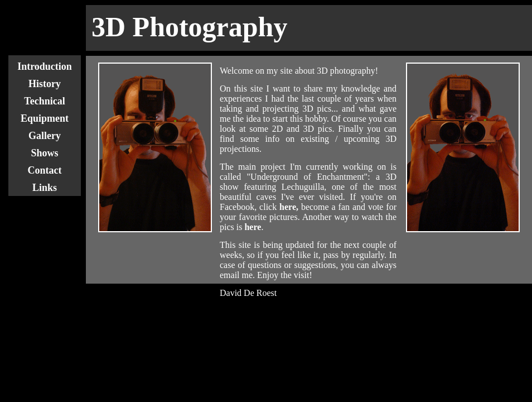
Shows (44, 153)
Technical (44, 101)
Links (45, 188)
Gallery (45, 136)
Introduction (45, 66)
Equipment (45, 118)
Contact (45, 170)
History (45, 84)
